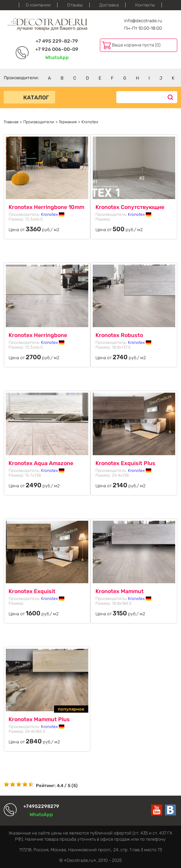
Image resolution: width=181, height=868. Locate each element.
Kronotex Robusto (119, 335)
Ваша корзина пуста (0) (136, 45)
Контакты (145, 5)
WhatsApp (57, 58)
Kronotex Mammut (120, 591)
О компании (38, 5)
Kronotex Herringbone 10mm (46, 207)
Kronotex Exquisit (32, 591)
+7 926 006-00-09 (57, 49)
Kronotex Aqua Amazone (41, 463)
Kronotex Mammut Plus (39, 719)
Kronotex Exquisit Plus (125, 463)
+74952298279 (41, 806)
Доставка (109, 5)
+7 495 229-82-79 (57, 41)
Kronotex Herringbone (38, 335)
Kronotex (53, 214)
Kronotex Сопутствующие (130, 207)
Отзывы (75, 5)
